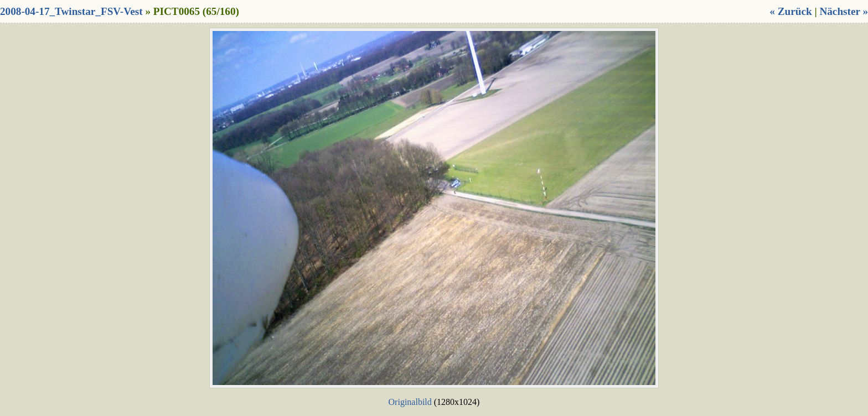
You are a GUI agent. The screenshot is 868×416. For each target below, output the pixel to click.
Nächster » (844, 11)
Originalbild (410, 402)
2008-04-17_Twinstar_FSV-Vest (71, 11)
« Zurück (790, 11)
